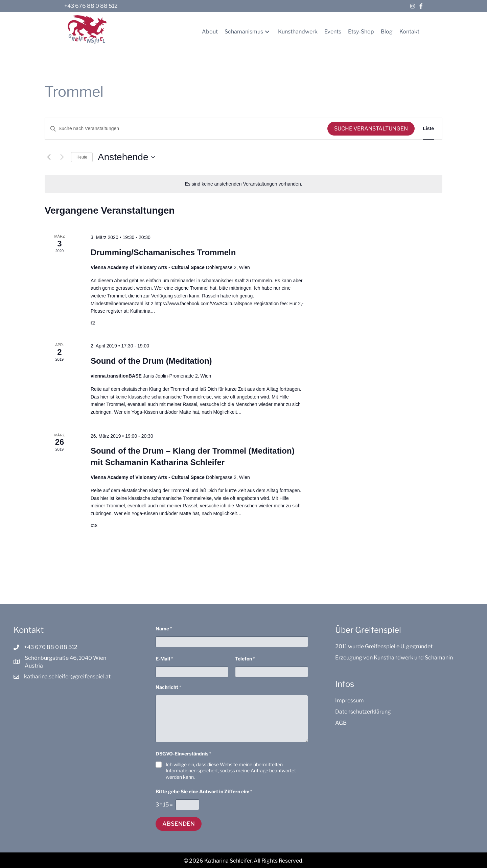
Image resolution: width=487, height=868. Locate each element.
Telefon (245, 659)
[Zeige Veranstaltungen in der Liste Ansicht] (428, 129)
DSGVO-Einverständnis (183, 754)
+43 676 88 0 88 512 (91, 6)
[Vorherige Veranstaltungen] (49, 157)
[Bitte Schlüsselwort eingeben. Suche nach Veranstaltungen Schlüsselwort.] (186, 129)
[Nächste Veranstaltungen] (62, 157)
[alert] (243, 184)
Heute (82, 157)
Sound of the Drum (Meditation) (151, 361)
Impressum (350, 701)
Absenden (179, 824)
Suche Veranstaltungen (371, 129)
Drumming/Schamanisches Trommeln (163, 252)
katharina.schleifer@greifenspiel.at (67, 677)
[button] (267, 32)
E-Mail (164, 659)
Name (164, 629)
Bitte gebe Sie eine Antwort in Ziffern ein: (204, 791)
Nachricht (168, 687)
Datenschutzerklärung (363, 712)
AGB (341, 723)
